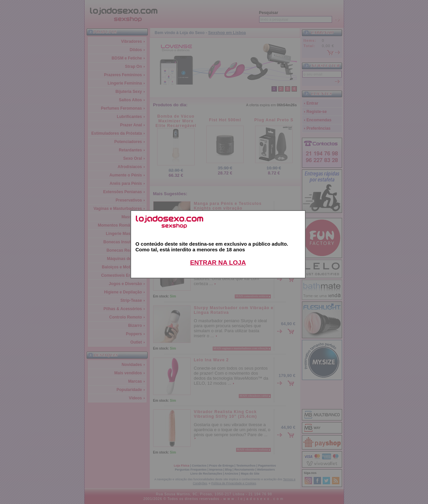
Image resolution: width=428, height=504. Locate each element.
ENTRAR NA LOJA (218, 263)
